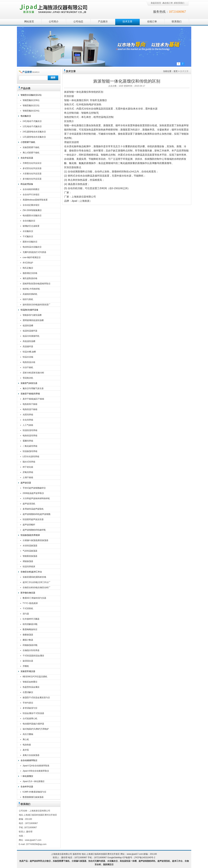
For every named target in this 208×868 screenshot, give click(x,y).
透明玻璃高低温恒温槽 (33, 320)
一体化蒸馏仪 (27, 776)
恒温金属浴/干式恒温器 (33, 713)
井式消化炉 (28, 263)
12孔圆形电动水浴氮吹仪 (34, 137)
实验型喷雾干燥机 (31, 147)
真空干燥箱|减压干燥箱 (33, 399)
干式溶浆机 (28, 608)
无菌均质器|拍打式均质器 (34, 252)
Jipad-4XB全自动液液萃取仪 (36, 771)
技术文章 (127, 22)
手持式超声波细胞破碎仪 (34, 488)
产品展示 (103, 22)
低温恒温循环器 (30, 331)
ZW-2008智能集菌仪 (32, 210)
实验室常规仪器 (28, 671)
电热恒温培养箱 (30, 436)
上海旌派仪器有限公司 (58, 9)
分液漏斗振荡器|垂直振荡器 (35, 540)
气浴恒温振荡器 (30, 551)
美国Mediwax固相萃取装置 (35, 200)
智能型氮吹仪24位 (31, 111)
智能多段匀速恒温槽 (32, 315)
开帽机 (26, 666)
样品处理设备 (27, 184)
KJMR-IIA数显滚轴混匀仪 (34, 792)
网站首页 (29, 22)
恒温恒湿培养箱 (30, 430)
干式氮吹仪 (28, 236)
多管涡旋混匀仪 (30, 708)
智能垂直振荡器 (30, 556)
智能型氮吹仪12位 (31, 105)
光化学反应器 (27, 158)
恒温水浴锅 (28, 357)
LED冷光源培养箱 (31, 457)
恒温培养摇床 (29, 567)
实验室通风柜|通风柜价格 (34, 577)
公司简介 (54, 22)
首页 (176, 71)
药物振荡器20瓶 (30, 645)
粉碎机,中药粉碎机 (31, 289)
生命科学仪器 (27, 787)
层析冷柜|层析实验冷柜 (33, 373)
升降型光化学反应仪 (32, 163)
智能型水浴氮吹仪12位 (31, 95)
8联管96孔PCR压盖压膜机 (35, 677)
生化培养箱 (28, 420)
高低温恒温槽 (29, 341)
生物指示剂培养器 (31, 650)
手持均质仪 (28, 703)
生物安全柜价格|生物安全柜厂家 (37, 588)
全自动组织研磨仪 (31, 189)
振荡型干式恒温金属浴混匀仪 (36, 698)
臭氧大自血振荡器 (31, 755)
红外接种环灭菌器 (31, 619)
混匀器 (26, 614)
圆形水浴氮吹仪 (30, 242)
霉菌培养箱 (28, 441)
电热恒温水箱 (29, 362)
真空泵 (26, 750)
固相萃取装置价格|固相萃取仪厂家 (37, 284)
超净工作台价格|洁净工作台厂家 (37, 583)
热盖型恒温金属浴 (31, 687)
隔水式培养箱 (29, 462)
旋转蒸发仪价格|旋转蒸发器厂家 (37, 305)
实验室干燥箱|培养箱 (30, 394)
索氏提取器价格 (30, 278)
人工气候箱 (28, 425)
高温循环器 (28, 347)
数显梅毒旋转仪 (30, 629)
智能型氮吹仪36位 (31, 100)
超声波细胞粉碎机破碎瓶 (34, 530)
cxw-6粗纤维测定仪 (32, 257)
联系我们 (179, 3)
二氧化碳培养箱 (30, 446)
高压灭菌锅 (28, 734)
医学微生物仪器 (28, 593)
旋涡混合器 (28, 661)
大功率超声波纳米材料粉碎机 (36, 498)
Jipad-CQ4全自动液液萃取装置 (36, 766)
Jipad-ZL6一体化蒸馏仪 (34, 781)
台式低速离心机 (30, 719)
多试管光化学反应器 (32, 168)
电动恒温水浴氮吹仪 (32, 247)
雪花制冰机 (28, 378)
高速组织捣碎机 (30, 294)
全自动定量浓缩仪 (31, 205)
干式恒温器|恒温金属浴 (33, 656)
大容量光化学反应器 (32, 174)
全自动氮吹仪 (29, 221)
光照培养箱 (28, 415)
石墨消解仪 (28, 692)
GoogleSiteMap (115, 858)
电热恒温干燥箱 (30, 409)
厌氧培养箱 (28, 472)
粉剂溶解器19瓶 (30, 624)
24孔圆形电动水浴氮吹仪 (34, 132)
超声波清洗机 (29, 504)
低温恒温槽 (28, 326)
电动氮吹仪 (26, 116)
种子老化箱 (28, 467)
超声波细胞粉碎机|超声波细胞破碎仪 (37, 515)
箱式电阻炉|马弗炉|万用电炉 (36, 729)
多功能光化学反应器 (32, 179)
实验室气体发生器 (29, 383)
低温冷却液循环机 (31, 336)
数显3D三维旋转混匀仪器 (34, 598)
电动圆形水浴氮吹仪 (32, 216)
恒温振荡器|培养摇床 (30, 535)
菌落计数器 (28, 640)
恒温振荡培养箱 (30, 451)
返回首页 (156, 3)
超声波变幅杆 (29, 525)
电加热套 (27, 745)
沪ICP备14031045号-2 (145, 858)
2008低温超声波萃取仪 (33, 493)
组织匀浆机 (28, 299)
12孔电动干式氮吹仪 (32, 126)
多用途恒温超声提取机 (33, 509)
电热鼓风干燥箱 (30, 404)
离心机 (26, 739)
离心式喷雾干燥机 (31, 153)
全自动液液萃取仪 (29, 760)
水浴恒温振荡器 (30, 546)
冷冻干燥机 (28, 367)
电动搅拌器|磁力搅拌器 (33, 724)
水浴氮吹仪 (28, 231)
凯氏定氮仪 (28, 268)
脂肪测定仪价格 (30, 273)
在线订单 (168, 3)
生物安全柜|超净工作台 (31, 572)
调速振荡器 (28, 561)
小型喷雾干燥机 (28, 142)
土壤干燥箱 (28, 477)
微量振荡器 (28, 635)
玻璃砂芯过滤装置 (31, 226)
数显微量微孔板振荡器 (33, 797)
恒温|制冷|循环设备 (29, 310)
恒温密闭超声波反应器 (33, 519)
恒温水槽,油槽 (29, 352)
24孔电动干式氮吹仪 (32, 121)
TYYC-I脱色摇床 (30, 603)
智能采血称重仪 (30, 682)
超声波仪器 (26, 483)
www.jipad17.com (135, 854)
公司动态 (78, 22)
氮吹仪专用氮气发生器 (33, 388)
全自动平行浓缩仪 (31, 195)
